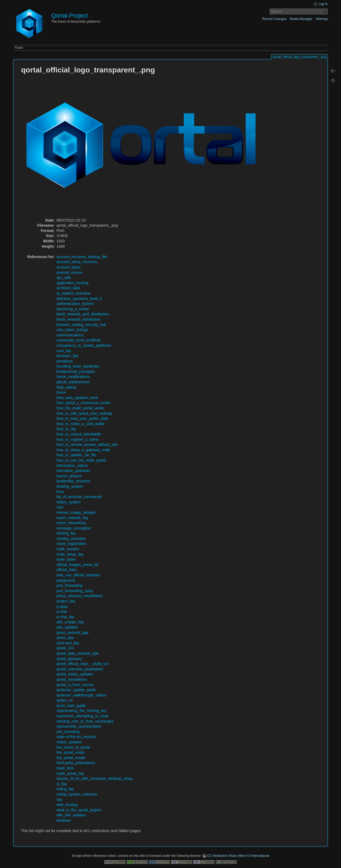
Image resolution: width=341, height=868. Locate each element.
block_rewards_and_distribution (83, 314)
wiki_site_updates (71, 815)
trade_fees (65, 768)
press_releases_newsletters (80, 596)
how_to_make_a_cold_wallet (80, 424)
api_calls (64, 278)
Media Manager (301, 19)
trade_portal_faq (70, 773)
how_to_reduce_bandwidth (79, 434)
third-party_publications (76, 763)
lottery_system (68, 502)
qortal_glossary (69, 659)
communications (70, 335)
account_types (68, 267)
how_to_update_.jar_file (76, 455)
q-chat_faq (65, 617)
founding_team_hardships (78, 366)
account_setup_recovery (77, 262)
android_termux (69, 272)
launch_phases (69, 476)
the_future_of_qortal (73, 747)
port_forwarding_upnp (75, 591)
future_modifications (73, 377)
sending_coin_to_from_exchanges (85, 721)
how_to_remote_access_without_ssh (87, 445)
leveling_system (70, 486)
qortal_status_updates (75, 674)
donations (65, 361)
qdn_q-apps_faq (70, 622)
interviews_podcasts (73, 471)
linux (60, 492)
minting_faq (66, 533)
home (61, 392)
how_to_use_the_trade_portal (81, 460)
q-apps (62, 606)
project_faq (66, 601)
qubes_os (65, 700)
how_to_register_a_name (78, 439)
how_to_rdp (66, 429)
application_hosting (72, 283)
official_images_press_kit (77, 565)
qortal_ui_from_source (75, 685)
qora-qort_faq (68, 643)
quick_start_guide (71, 706)
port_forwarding (69, 585)
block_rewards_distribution (79, 319)
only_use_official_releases (78, 575)
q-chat (62, 612)
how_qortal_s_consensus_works (83, 403)
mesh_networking (71, 523)
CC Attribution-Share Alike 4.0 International (238, 856)
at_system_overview (73, 293)
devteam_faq (67, 356)
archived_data (68, 288)
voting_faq (65, 789)
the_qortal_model (71, 758)
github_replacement (73, 382)
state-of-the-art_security (76, 737)
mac (60, 507)
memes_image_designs (76, 512)
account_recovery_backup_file (82, 257)
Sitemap (322, 19)
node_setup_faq (70, 554)
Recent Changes (274, 19)
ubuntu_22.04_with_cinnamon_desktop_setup (95, 779)
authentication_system (75, 304)
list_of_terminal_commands (79, 497)
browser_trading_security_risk (81, 325)
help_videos (66, 387)
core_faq (64, 351)
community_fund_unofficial (79, 340)
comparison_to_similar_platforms (84, 345)
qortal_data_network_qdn (78, 653)
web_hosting (67, 805)
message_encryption (74, 528)
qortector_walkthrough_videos (81, 695)
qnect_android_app (72, 633)
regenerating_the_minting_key (82, 711)
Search (325, 11)
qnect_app (65, 638)
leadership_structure (73, 481)
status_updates (69, 742)
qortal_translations (72, 679)
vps (59, 800)
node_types (66, 559)
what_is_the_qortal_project (79, 810)
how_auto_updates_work (77, 398)
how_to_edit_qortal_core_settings (84, 413)
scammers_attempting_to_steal (82, 716)
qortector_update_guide (76, 690)
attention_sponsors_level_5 (79, 299)
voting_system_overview (77, 794)
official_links (66, 570)
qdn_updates (67, 627)
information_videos (72, 466)
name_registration (71, 544)
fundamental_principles (76, 372)
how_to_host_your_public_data (82, 418)
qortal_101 (65, 648)
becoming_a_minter (73, 309)
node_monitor (68, 549)
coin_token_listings (72, 330)
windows (64, 820)
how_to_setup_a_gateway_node (83, 450)
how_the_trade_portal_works (80, 408)
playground (66, 580)
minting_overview (71, 539)
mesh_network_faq (72, 518)
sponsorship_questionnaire (79, 726)
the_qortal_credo (70, 752)
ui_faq (62, 784)
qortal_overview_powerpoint (80, 669)
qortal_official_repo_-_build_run (83, 664)
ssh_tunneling (68, 732)
